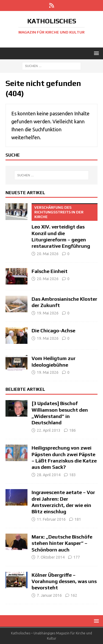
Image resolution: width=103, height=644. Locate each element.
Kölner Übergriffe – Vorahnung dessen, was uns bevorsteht (64, 581)
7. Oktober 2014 (51, 557)
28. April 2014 (49, 475)
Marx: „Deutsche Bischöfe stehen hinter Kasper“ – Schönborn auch (62, 543)
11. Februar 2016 (51, 519)
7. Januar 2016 (49, 595)
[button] (95, 53)
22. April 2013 (49, 430)
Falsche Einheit (50, 271)
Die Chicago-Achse (53, 331)
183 (73, 475)
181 (78, 519)
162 (74, 595)
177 (77, 557)
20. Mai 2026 (48, 254)
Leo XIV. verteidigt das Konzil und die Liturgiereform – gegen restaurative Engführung (65, 226)
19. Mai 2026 (48, 313)
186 (73, 430)
